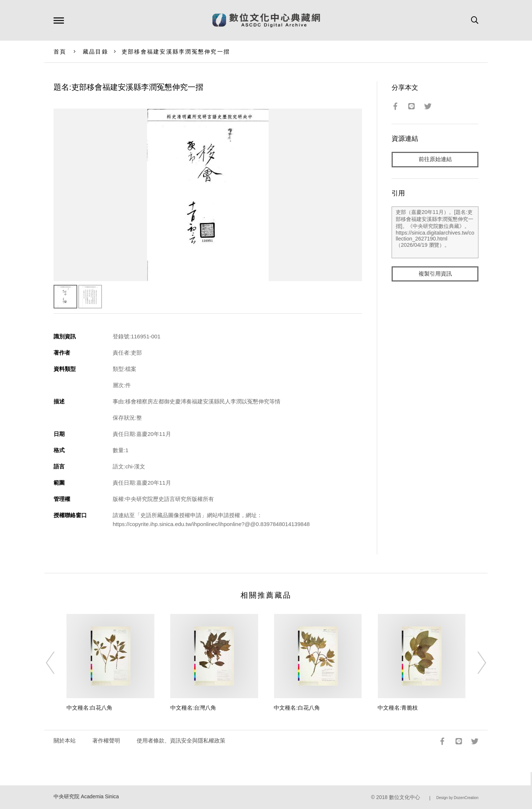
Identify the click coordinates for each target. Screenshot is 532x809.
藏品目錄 (96, 52)
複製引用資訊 (435, 274)
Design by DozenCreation (457, 798)
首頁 (60, 52)
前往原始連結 (435, 159)
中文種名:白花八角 (89, 708)
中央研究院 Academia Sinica (86, 797)
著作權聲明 (106, 740)
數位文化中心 (405, 797)
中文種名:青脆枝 (398, 708)
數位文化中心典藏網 (266, 20)
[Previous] (57, 663)
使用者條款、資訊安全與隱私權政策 (181, 740)
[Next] (475, 663)
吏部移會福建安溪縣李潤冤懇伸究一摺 (176, 52)
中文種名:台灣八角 (193, 708)
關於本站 (65, 740)
